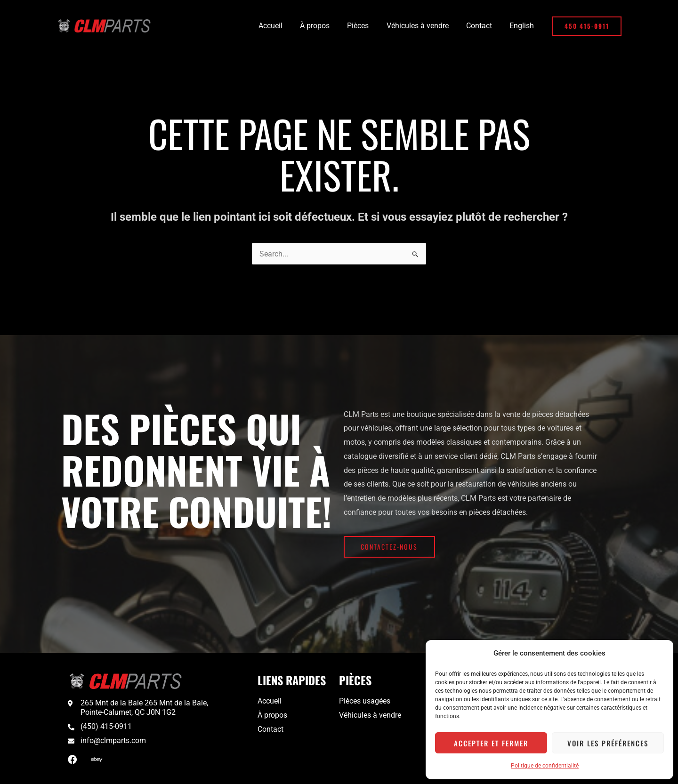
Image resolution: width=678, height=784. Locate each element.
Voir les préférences (608, 743)
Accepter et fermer (491, 743)
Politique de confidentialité (545, 766)
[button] (587, 26)
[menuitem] (523, 26)
